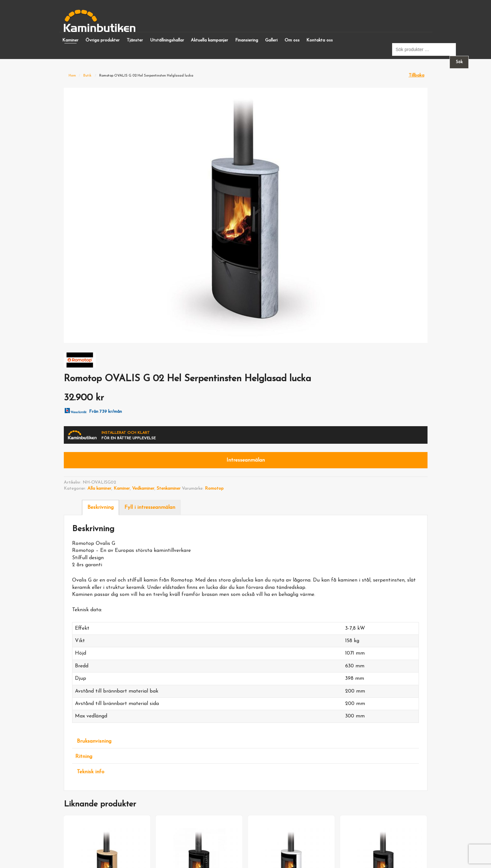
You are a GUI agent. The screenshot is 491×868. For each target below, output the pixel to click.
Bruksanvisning (94, 741)
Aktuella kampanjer (209, 40)
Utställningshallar (167, 40)
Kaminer (70, 40)
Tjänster (135, 40)
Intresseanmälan (246, 460)
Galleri (271, 40)
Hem (72, 76)
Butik (87, 76)
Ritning (84, 757)
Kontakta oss (320, 40)
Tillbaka (417, 75)
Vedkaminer (143, 489)
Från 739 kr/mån (92, 410)
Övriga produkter (103, 40)
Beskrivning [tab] (100, 508)
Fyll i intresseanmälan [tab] (150, 508)
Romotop (214, 489)
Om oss (292, 40)
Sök (459, 62)
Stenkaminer (169, 489)
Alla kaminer (99, 489)
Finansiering (247, 40)
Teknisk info (91, 772)
